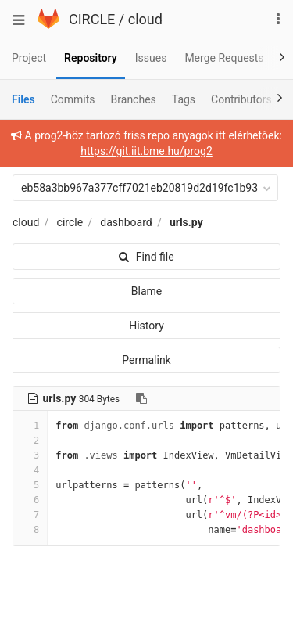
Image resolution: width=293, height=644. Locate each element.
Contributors (241, 99)
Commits (73, 99)
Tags (184, 99)
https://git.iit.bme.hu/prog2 (146, 151)
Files (23, 99)
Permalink (146, 360)
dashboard (126, 222)
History (146, 326)
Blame (146, 291)
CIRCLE (92, 19)
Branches (134, 99)
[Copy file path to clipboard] (141, 398)
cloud (145, 19)
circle (70, 222)
